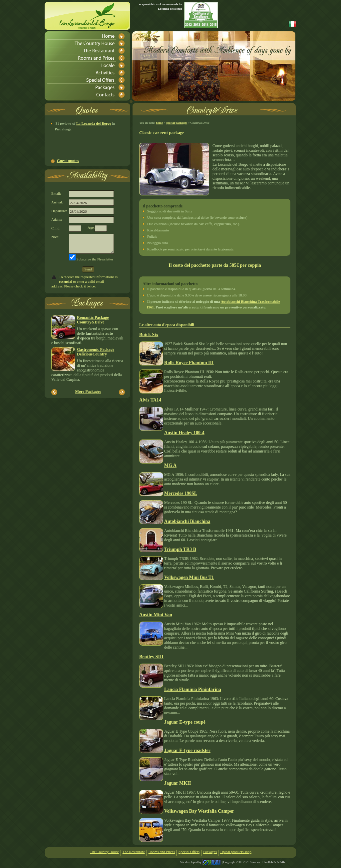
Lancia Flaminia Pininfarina (193, 689)
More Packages (88, 391)
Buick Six (149, 334)
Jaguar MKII (177, 783)
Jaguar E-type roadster (187, 750)
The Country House (104, 852)
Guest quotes (68, 161)
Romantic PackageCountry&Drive (93, 320)
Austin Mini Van (156, 615)
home (159, 123)
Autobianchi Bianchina (187, 521)
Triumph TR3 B (180, 549)
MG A (170, 465)
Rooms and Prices (162, 852)
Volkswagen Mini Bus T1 (189, 577)
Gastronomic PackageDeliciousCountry (96, 352)
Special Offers (189, 852)
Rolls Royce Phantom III (189, 362)
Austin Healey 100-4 (184, 432)
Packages (210, 852)
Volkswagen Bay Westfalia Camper (199, 811)
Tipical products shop (236, 852)
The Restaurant (134, 852)
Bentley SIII (151, 657)
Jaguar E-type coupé (185, 722)
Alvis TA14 (150, 400)
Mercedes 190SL (181, 493)
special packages (177, 123)
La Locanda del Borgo (94, 123)
